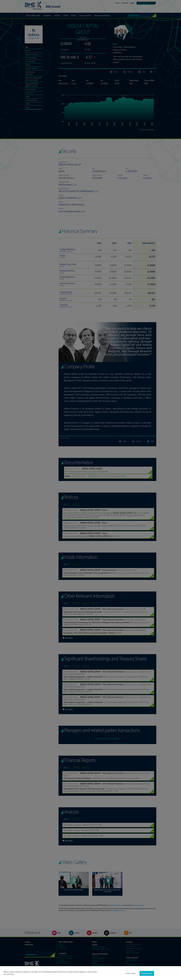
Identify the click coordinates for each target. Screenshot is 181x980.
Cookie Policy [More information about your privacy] (10, 974)
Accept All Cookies (147, 973)
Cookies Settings (130, 973)
